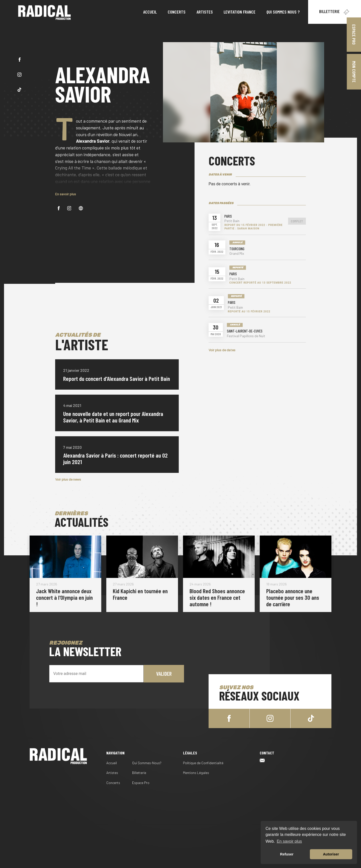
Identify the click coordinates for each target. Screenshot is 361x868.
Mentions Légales (196, 773)
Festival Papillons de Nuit (246, 336)
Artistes (112, 773)
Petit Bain (232, 221)
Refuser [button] (287, 854)
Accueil (112, 763)
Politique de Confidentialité (203, 763)
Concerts (113, 783)
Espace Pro (141, 783)
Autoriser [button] (331, 854)
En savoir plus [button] (289, 841)
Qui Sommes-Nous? (147, 763)
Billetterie (335, 12)
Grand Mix (237, 253)
